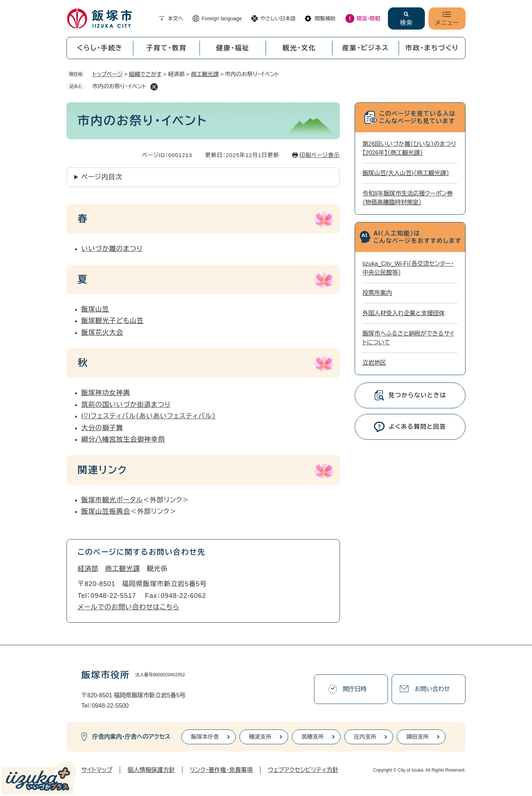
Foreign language (222, 18)
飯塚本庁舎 (205, 737)
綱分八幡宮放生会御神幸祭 (123, 439)
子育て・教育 (166, 48)
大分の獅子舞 (102, 428)
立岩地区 (374, 363)
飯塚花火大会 (102, 333)
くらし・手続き (100, 48)
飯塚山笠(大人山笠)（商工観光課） (406, 173)
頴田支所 (417, 737)
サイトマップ (97, 770)
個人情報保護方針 (151, 770)
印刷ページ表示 (320, 155)
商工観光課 (205, 74)
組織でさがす (145, 74)
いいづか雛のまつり (112, 249)
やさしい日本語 (278, 18)
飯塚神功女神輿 (106, 393)
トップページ (108, 74)
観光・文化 (299, 48)
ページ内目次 (102, 177)
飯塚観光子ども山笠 (112, 321)
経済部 (88, 569)
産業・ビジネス (366, 48)
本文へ (175, 18)
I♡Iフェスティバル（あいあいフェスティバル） (149, 416)
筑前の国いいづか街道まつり (126, 405)
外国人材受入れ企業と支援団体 (404, 313)
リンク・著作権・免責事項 (221, 770)
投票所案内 (377, 293)
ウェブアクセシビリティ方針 (303, 770)
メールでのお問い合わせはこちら (128, 607)
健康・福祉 (233, 48)
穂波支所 (260, 737)
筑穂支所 (313, 737)
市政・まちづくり (432, 48)
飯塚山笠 (95, 309)
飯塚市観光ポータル (112, 500)
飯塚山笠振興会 (106, 511)
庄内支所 (365, 737)
